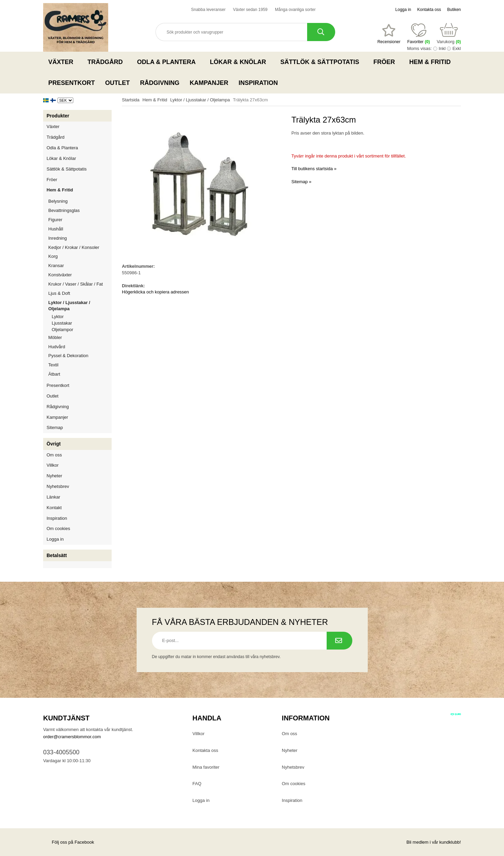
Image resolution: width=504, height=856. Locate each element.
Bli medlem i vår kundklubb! (434, 842)
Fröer (386, 62)
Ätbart (80, 374)
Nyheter (54, 476)
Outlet (117, 83)
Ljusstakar (62, 323)
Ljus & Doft (80, 293)
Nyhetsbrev (58, 486)
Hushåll (80, 229)
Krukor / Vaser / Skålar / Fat (80, 284)
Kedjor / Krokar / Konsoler (74, 247)
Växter (63, 62)
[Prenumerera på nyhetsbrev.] (339, 641)
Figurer (80, 220)
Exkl (457, 48)
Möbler (55, 337)
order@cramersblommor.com (72, 737)
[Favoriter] (389, 34)
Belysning (80, 201)
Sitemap (55, 427)
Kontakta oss (429, 10)
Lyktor (58, 317)
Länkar (53, 497)
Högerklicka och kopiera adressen (155, 292)
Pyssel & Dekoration (80, 356)
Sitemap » (301, 182)
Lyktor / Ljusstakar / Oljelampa (80, 306)
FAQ (197, 784)
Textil (53, 365)
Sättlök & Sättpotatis (322, 62)
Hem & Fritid (432, 62)
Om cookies (58, 528)
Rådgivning (160, 83)
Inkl (442, 48)
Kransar (56, 266)
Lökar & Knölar (240, 62)
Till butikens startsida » (314, 169)
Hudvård (57, 347)
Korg (53, 256)
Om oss (54, 455)
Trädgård (107, 62)
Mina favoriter (206, 767)
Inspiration (258, 83)
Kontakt (54, 508)
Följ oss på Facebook (69, 842)
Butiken (454, 10)
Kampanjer (209, 83)
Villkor (53, 465)
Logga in (403, 10)
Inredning (80, 238)
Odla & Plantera (168, 62)
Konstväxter (80, 275)
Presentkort (72, 83)
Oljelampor (62, 330)
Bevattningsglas (64, 210)
